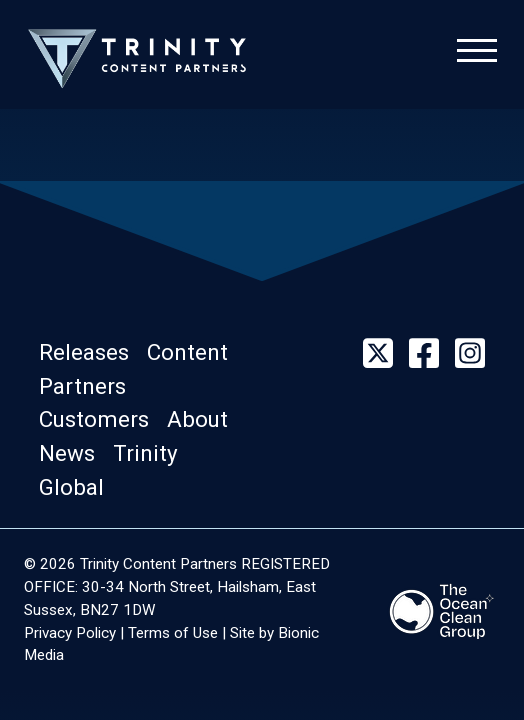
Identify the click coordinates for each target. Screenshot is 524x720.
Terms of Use (173, 633)
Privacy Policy (70, 633)
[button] (93, 352)
